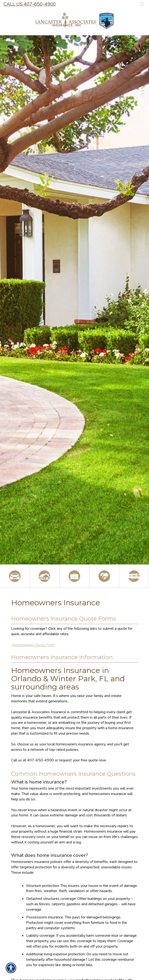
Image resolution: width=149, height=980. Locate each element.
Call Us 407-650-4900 (30, 4)
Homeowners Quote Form (33, 645)
